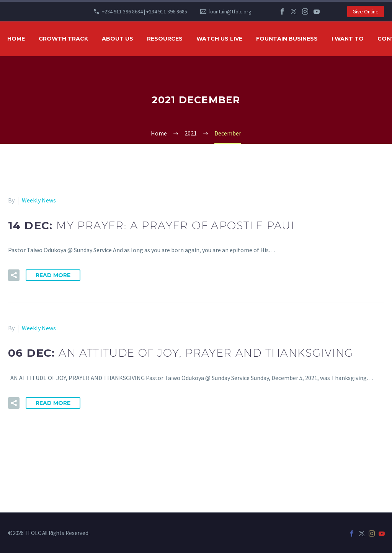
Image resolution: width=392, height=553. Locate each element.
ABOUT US (118, 39)
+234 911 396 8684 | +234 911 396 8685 (145, 11)
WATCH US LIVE (219, 39)
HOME (16, 39)
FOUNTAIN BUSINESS (287, 39)
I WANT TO (348, 39)
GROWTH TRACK (63, 39)
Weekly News (39, 200)
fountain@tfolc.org (230, 11)
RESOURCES (165, 39)
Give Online (366, 11)
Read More (53, 275)
